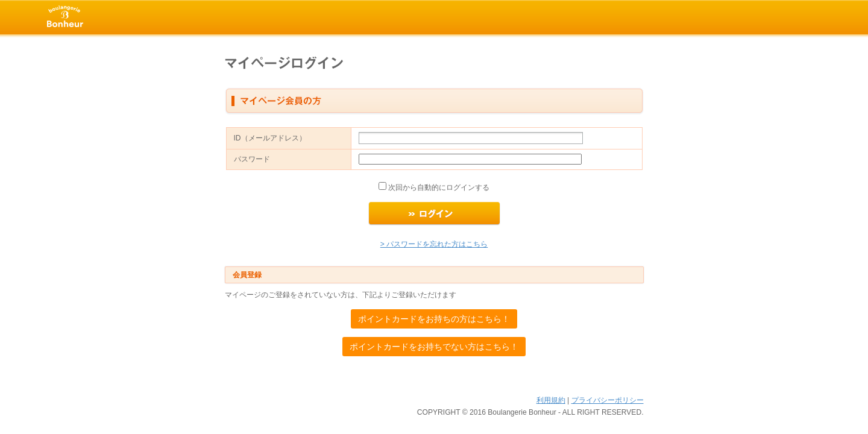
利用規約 (551, 400)
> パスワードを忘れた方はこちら (434, 244)
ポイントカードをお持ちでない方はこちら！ (434, 347)
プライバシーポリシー (608, 400)
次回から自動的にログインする (438, 187)
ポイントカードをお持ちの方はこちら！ (434, 319)
